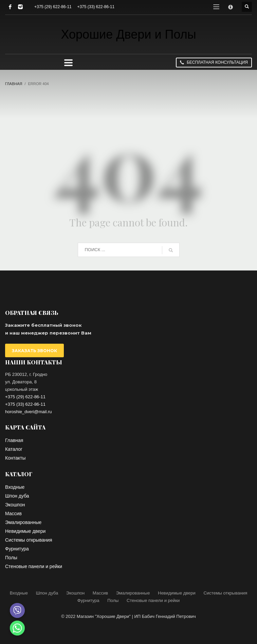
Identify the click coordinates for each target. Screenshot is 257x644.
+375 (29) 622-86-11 (53, 7)
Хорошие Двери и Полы (128, 34)
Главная (14, 84)
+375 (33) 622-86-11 (96, 7)
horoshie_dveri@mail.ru (28, 412)
